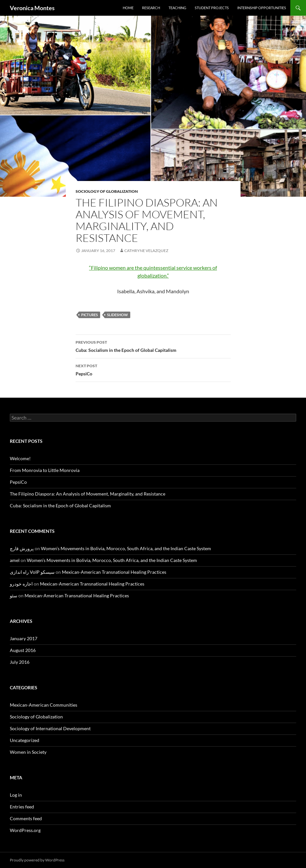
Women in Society (28, 752)
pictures (90, 315)
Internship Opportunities (262, 8)
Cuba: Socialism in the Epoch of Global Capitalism (153, 346)
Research (151, 8)
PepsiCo (153, 369)
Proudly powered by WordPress (37, 860)
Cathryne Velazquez (146, 251)
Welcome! (20, 458)
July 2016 (20, 662)
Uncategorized (25, 740)
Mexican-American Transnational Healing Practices (114, 572)
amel (15, 560)
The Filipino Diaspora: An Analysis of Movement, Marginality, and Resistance (88, 494)
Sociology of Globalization (107, 191)
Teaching (177, 8)
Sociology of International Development (50, 728)
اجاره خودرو (21, 584)
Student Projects (212, 8)
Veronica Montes (32, 8)
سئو (14, 596)
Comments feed (26, 818)
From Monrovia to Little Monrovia (45, 470)
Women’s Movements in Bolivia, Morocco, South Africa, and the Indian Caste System (126, 548)
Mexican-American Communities (44, 705)
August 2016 (23, 650)
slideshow (117, 315)
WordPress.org (25, 830)
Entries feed (22, 807)
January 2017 (24, 638)
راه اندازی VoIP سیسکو (32, 572)
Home (128, 8)
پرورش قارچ (22, 548)
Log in (16, 795)
